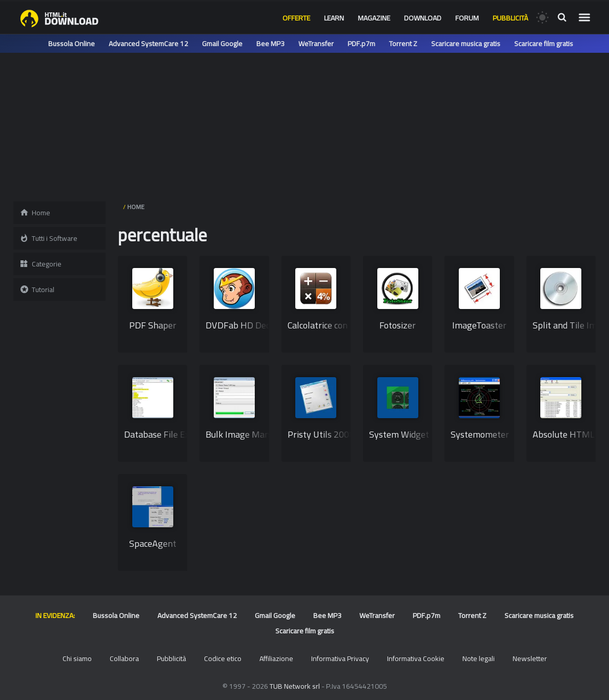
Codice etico (223, 658)
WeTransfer (316, 44)
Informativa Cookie (416, 658)
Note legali (479, 658)
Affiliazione (276, 658)
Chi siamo (77, 658)
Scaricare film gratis (544, 44)
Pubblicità (510, 18)
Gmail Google (222, 44)
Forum (467, 18)
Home (35, 213)
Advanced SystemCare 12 (148, 44)
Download (423, 18)
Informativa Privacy (340, 658)
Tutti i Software (48, 238)
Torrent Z (403, 44)
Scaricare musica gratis (466, 44)
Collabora (124, 658)
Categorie (40, 264)
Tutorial (37, 290)
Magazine (374, 18)
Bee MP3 (270, 44)
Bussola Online (72, 44)
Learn (334, 18)
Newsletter (530, 658)
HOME (136, 207)
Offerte (296, 18)
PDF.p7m (361, 44)
